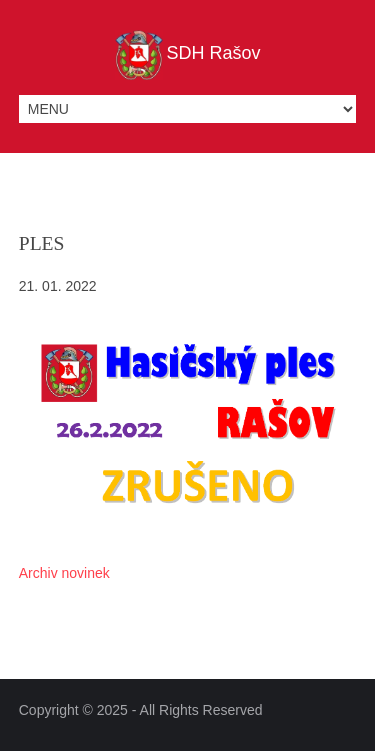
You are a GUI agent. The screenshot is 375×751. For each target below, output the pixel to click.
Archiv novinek (64, 573)
